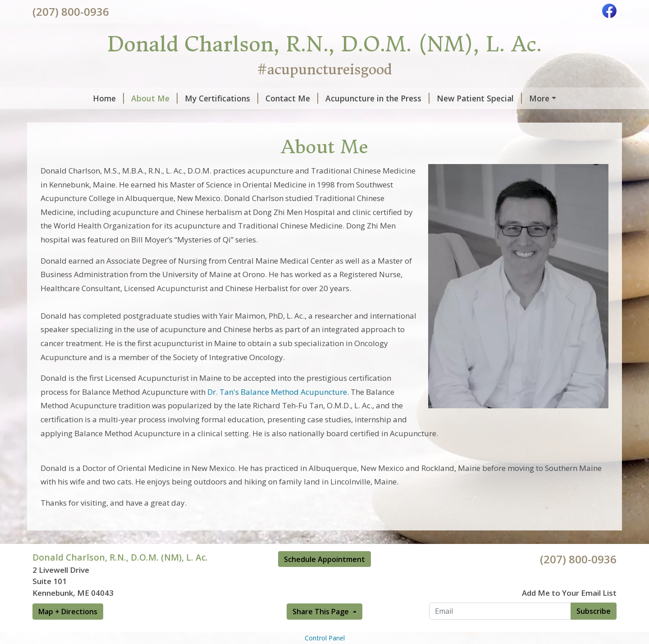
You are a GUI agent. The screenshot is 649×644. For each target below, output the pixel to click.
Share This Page (322, 630)
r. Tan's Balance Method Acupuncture (280, 411)
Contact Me (239, 98)
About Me (101, 98)
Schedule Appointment (324, 578)
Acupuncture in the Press (324, 98)
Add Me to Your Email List (569, 612)
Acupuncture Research (87, 117)
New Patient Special (426, 98)
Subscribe (594, 630)
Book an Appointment (522, 98)
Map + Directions (68, 630)
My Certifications (168, 98)
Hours (152, 117)
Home (55, 98)
